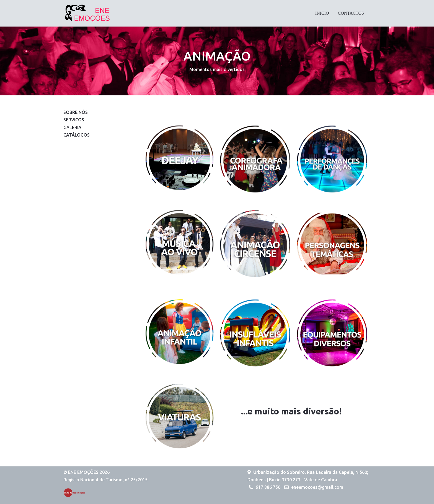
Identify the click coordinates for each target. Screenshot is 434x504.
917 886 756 (268, 487)
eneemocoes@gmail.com (317, 487)
